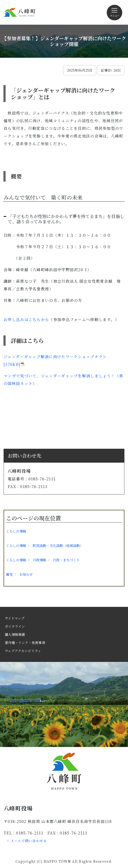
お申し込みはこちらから (26, 319)
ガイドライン (15, 626)
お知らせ (26, 574)
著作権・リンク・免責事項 (25, 643)
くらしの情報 (16, 531)
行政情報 (39, 560)
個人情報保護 (15, 634)
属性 (9, 574)
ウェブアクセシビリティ (23, 651)
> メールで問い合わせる (27, 841)
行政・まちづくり (66, 560)
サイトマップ (15, 618)
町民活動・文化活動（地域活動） (58, 546)
